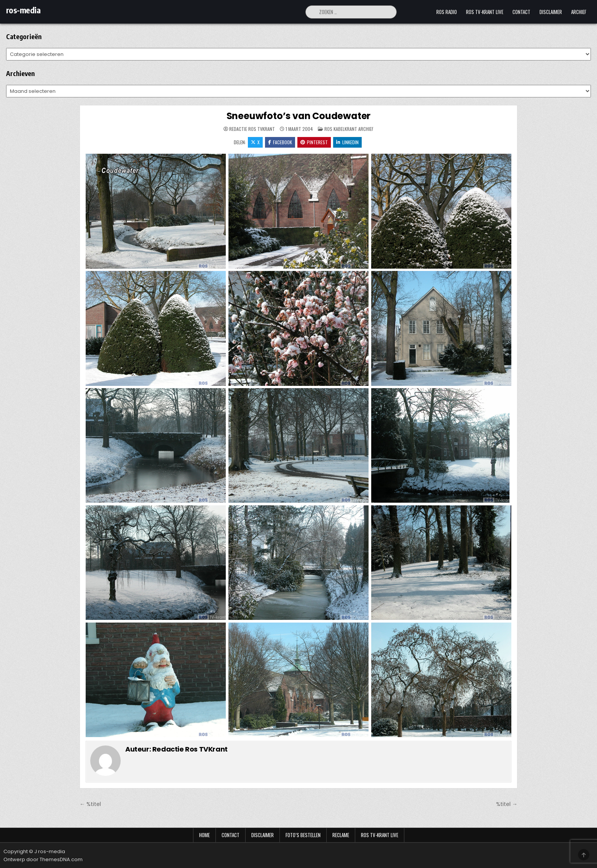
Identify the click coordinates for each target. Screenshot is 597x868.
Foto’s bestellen (303, 835)
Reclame (341, 835)
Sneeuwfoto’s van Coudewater (299, 116)
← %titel (90, 804)
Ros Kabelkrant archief (349, 129)
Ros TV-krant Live (485, 12)
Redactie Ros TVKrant (252, 129)
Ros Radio (447, 12)
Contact (521, 12)
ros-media (23, 10)
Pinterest (314, 142)
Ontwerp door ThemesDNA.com (43, 859)
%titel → (507, 804)
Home (204, 835)
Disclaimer (551, 12)
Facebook (280, 142)
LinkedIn (347, 142)
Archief (579, 12)
